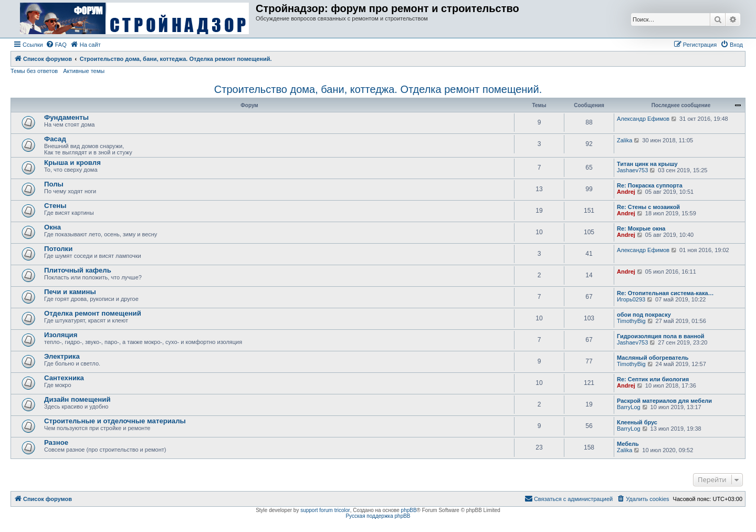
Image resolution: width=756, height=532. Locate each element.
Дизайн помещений (77, 399)
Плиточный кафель (78, 270)
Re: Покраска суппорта (650, 185)
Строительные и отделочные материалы (115, 421)
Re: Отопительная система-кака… (665, 293)
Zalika (624, 140)
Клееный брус (637, 422)
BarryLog (629, 407)
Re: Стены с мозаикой (648, 207)
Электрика (62, 356)
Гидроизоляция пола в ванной (661, 336)
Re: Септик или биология (653, 379)
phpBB (409, 510)
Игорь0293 (631, 299)
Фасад (55, 139)
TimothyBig (631, 321)
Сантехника (64, 378)
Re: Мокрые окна (641, 228)
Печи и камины (70, 292)
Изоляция (61, 335)
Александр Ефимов (643, 119)
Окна (52, 227)
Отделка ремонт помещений (93, 313)
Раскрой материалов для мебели (664, 401)
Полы (54, 184)
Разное (56, 442)
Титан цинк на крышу (647, 164)
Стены (55, 206)
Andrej (626, 192)
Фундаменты (66, 117)
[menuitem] (56, 45)
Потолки (58, 249)
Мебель (628, 444)
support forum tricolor (325, 510)
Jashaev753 (632, 170)
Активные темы (84, 71)
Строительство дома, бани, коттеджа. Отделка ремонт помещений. (378, 89)
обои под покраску (644, 315)
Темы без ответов (34, 71)
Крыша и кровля (72, 163)
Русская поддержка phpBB (378, 516)
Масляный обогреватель (653, 358)
